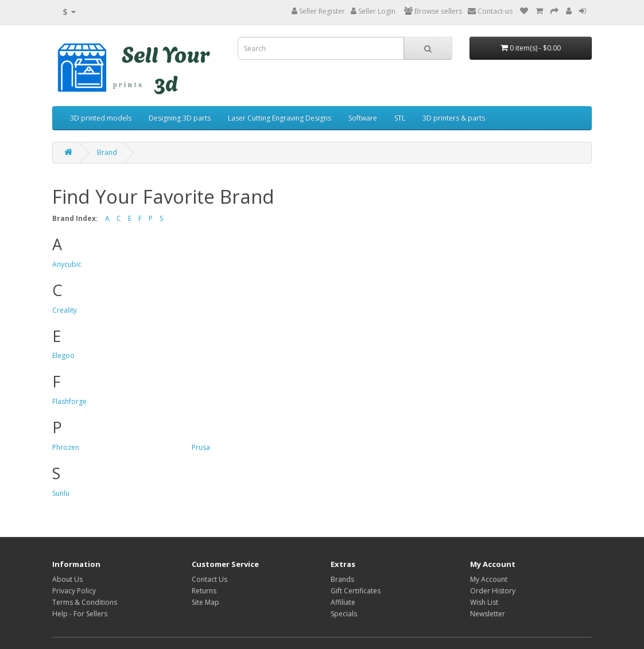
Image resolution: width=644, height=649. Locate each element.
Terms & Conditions (85, 602)
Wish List (484, 602)
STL (400, 118)
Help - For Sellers (80, 614)
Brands (342, 579)
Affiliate (343, 602)
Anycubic (67, 264)
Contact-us (490, 11)
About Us (67, 579)
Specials (344, 614)
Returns (204, 591)
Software (363, 118)
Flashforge (69, 401)
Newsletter (488, 614)
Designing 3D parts (180, 118)
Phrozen (66, 447)
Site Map (205, 602)
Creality (65, 310)
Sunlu (61, 493)
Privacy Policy (74, 591)
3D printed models (101, 118)
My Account (489, 579)
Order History (493, 591)
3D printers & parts (454, 118)
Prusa (201, 447)
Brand (107, 152)
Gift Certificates (356, 591)
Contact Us (210, 579)
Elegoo (63, 355)
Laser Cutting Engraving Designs (280, 118)
